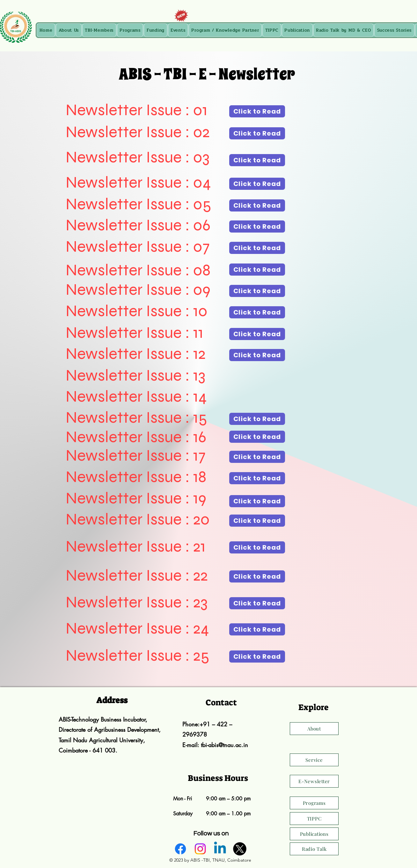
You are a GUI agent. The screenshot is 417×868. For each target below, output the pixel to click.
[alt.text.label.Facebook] (180, 849)
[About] (314, 729)
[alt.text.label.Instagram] (200, 849)
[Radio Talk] (314, 849)
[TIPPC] (314, 819)
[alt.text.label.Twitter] (240, 849)
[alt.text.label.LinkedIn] (220, 849)
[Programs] (314, 803)
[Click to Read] (257, 111)
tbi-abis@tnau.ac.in (224, 745)
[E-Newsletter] (314, 781)
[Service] (314, 760)
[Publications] (314, 834)
